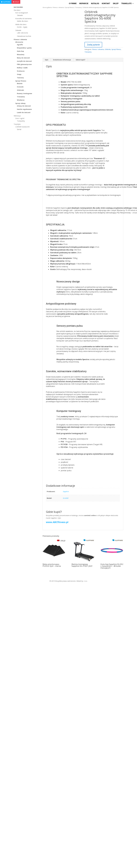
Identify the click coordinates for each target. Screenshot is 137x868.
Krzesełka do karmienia (23, 19)
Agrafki (20, 45)
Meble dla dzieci (22, 21)
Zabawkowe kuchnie (24, 36)
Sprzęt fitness (70, 7)
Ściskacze (21, 71)
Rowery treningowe (25, 93)
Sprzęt (19, 129)
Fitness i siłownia (58, 7)
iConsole (20, 87)
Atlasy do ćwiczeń (24, 106)
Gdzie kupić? (81, 60)
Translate (126, 4)
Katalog (95, 4)
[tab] (47, 60)
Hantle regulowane (24, 109)
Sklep (116, 4)
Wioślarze (21, 100)
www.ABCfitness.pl (57, 522)
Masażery (21, 54)
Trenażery (78, 7)
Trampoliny (21, 121)
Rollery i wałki (22, 68)
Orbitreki (108, 49)
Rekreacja (17, 116)
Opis (47, 60)
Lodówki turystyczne (22, 127)
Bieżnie (20, 83)
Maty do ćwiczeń (23, 58)
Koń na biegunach (22, 13)
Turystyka (17, 124)
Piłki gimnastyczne (24, 64)
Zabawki (20, 15)
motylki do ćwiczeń (24, 61)
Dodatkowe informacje (62, 60)
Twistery (20, 78)
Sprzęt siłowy (20, 103)
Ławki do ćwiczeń (24, 112)
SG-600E (66, 498)
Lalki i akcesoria (22, 33)
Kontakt (106, 4)
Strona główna (47, 7)
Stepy (19, 74)
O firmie (73, 4)
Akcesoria (19, 42)
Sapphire (66, 491)
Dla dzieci (17, 10)
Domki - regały (22, 27)
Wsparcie (84, 4)
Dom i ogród (20, 118)
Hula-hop (20, 51)
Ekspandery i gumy (24, 48)
